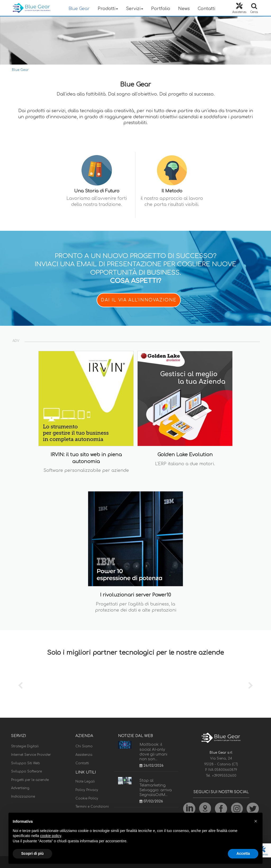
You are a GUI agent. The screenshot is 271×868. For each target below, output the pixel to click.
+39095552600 (224, 776)
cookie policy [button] (51, 836)
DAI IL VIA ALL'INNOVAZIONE (139, 300)
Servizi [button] (135, 9)
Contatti (206, 9)
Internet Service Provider (31, 755)
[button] (256, 821)
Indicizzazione (23, 797)
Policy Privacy (87, 790)
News (184, 9)
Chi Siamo (84, 746)
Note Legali (85, 781)
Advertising (20, 788)
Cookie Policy (87, 798)
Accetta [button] (243, 853)
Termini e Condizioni (92, 807)
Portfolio (161, 9)
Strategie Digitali (25, 746)
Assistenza (84, 755)
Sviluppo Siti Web (26, 763)
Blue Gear (79, 9)
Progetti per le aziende (30, 780)
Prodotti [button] (108, 9)
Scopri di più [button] (32, 853)
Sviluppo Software (26, 771)
